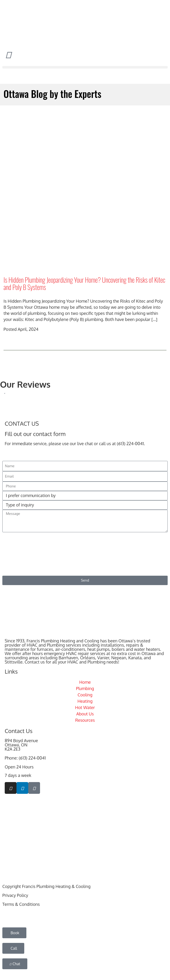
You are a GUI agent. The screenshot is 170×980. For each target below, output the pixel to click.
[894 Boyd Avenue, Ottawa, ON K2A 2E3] (85, 834)
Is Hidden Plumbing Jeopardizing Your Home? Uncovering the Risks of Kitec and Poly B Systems (84, 283)
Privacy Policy (15, 895)
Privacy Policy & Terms (144, 569)
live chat (85, 444)
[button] (85, 67)
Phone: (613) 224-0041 (25, 758)
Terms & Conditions (21, 904)
